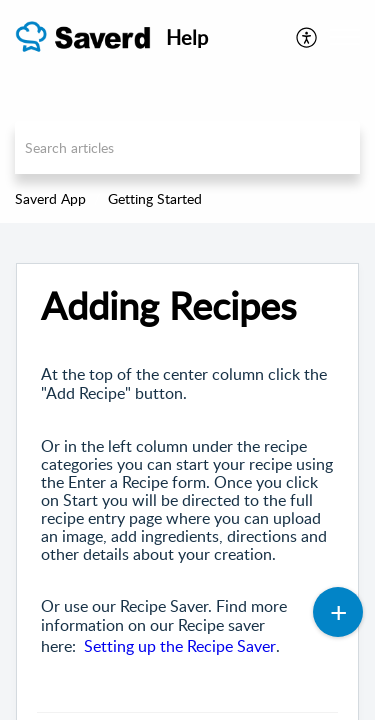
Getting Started (155, 198)
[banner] (187, 111)
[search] (187, 147)
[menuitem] (307, 37)
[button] (345, 37)
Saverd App (50, 198)
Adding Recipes (168, 306)
